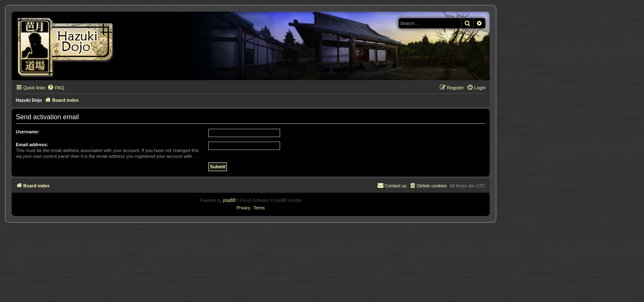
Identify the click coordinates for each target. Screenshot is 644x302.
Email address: (32, 145)
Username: (28, 132)
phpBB (229, 200)
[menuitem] (56, 88)
